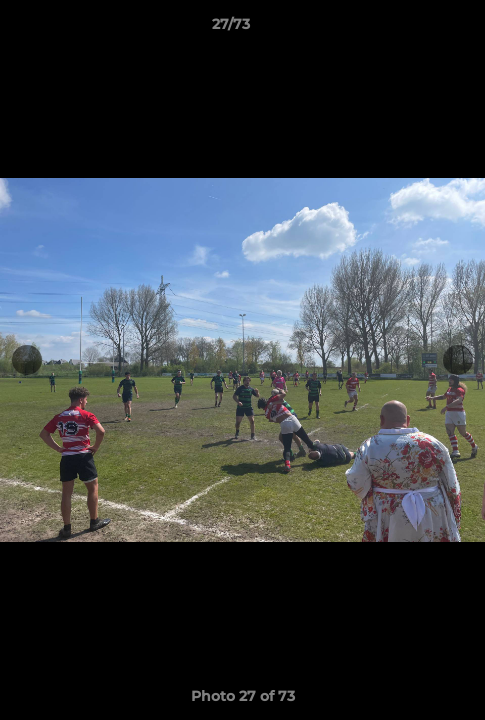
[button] (413, 29)
